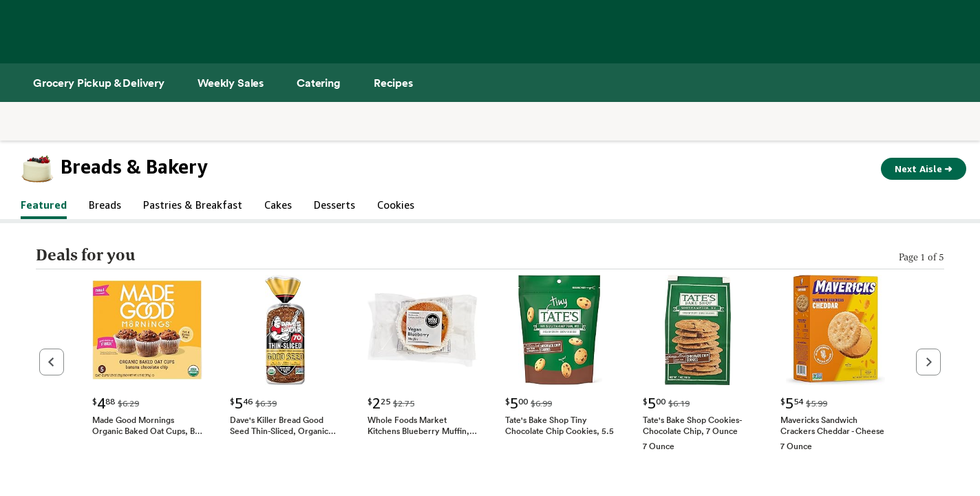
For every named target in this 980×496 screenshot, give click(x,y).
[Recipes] (393, 83)
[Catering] (319, 83)
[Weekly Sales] (231, 83)
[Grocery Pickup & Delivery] (99, 83)
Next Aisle (924, 169)
